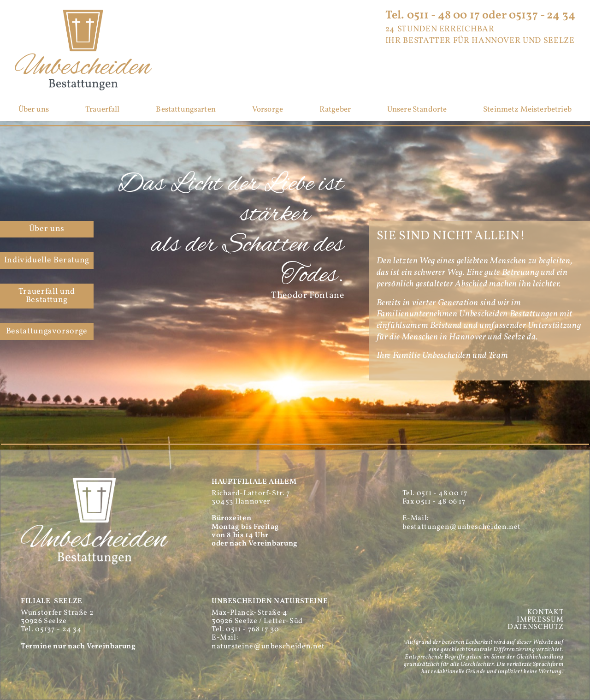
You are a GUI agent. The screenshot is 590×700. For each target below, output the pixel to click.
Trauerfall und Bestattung (47, 296)
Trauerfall (103, 110)
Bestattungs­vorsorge (47, 331)
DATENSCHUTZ (535, 627)
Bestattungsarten (186, 110)
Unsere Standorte (417, 110)
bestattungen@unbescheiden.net (462, 527)
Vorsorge (268, 110)
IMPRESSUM (540, 620)
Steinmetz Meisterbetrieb (527, 110)
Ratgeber (335, 110)
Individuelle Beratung (47, 260)
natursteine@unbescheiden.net (268, 647)
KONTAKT (545, 612)
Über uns (34, 110)
